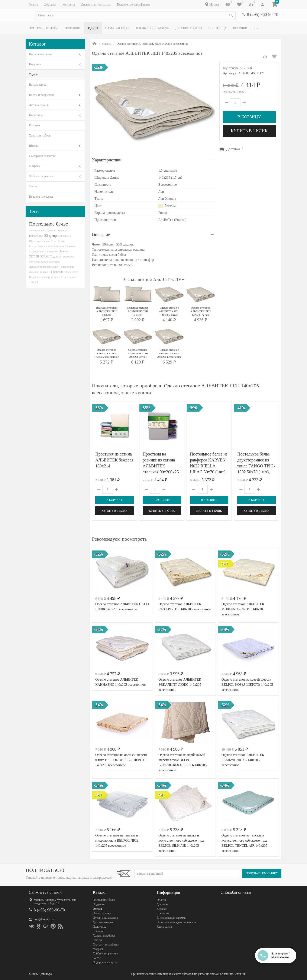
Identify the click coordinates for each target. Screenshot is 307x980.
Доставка (50, 5)
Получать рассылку (262, 873)
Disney (67, 236)
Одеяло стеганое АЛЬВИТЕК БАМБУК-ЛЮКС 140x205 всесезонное (243, 760)
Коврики (240, 28)
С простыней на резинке (43, 251)
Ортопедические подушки (44, 262)
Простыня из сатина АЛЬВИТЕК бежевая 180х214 (114, 460)
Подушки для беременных (44, 277)
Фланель (70, 246)
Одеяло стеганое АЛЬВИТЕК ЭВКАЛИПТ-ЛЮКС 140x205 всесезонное (180, 685)
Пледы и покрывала (153, 28)
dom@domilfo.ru (44, 919)
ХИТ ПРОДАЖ (39, 256)
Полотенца (218, 28)
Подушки (73, 28)
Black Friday (72, 272)
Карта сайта (164, 927)
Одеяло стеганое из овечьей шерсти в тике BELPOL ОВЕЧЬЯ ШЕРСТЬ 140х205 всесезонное (121, 760)
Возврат (162, 909)
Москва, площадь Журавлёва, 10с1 (56, 900)
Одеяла (93, 28)
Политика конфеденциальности (177, 922)
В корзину (249, 117)
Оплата (33, 5)
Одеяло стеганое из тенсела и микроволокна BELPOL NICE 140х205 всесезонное (117, 840)
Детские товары (189, 28)
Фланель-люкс (37, 230)
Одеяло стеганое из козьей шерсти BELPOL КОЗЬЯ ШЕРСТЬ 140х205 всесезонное (247, 685)
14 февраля (56, 272)
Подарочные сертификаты (134, 5)
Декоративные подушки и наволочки (51, 267)
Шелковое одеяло (39, 241)
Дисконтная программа (96, 5)
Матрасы (35, 166)
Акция (61, 241)
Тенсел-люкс (69, 277)
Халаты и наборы (40, 136)
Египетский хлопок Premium (46, 246)
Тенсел (33, 282)
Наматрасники (117, 28)
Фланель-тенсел (38, 272)
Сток (53, 241)
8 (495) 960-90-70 (263, 14)
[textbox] (135, 16)
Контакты (69, 5)
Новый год (36, 236)
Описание (101, 235)
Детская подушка (57, 230)
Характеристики (107, 160)
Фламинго (69, 256)
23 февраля (53, 236)
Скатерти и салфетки (42, 156)
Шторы (34, 146)
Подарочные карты (41, 197)
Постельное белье (44, 28)
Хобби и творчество (42, 176)
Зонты (33, 186)
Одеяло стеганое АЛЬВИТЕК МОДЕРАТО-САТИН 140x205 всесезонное (243, 609)
